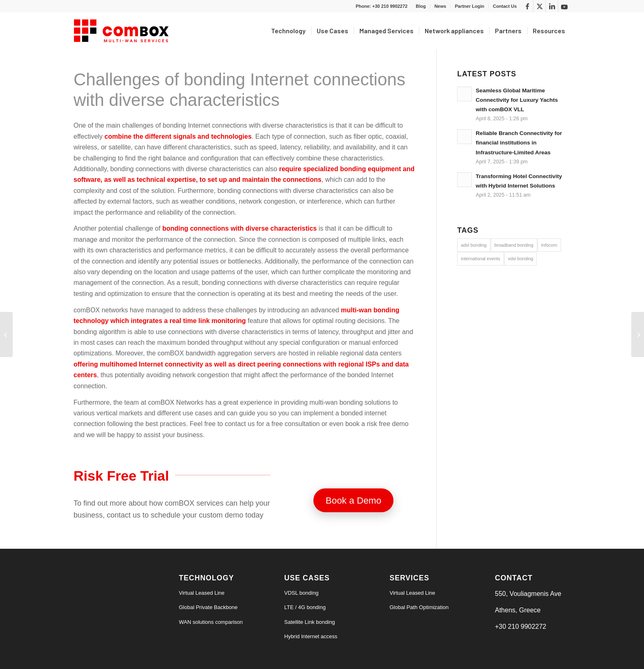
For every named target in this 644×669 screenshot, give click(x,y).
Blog (421, 6)
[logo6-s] (123, 31)
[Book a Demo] (354, 500)
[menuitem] (421, 6)
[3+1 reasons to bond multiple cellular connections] (638, 334)
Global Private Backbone (208, 607)
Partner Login (469, 6)
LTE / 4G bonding (305, 607)
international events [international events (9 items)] (480, 259)
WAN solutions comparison (211, 622)
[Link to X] (539, 6)
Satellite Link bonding (310, 622)
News (440, 6)
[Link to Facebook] (527, 6)
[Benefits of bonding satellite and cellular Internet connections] (6, 334)
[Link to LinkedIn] (552, 6)
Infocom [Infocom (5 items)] (549, 245)
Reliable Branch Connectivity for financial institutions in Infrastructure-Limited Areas (519, 143)
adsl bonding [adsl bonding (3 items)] (474, 245)
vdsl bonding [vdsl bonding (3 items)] (521, 259)
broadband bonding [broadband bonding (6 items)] (514, 245)
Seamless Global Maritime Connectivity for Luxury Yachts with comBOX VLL (517, 100)
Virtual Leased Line (202, 593)
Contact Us (505, 6)
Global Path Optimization (419, 607)
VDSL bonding (301, 593)
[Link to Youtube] (564, 6)
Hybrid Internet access (311, 636)
